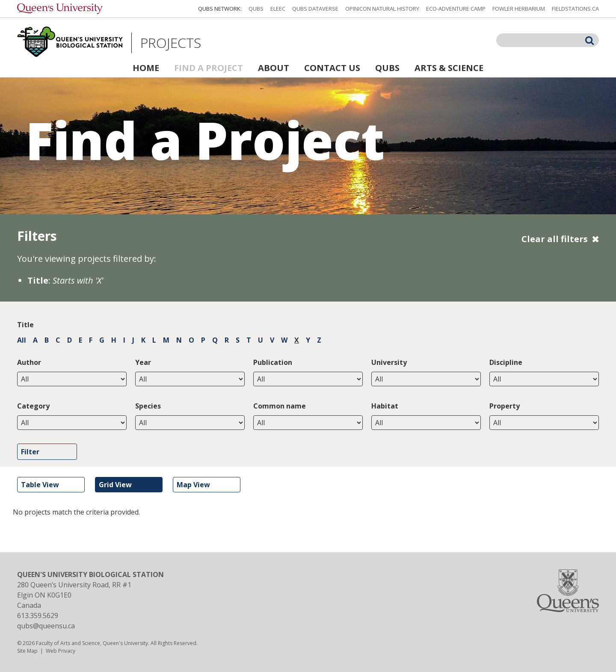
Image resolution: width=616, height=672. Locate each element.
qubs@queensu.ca (46, 626)
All (22, 340)
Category (33, 406)
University (389, 362)
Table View (40, 485)
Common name (280, 406)
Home (146, 68)
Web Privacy (61, 651)
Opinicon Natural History (382, 9)
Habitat (385, 406)
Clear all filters (555, 239)
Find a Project (209, 68)
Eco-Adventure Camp (456, 9)
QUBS (256, 9)
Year (143, 362)
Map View (193, 485)
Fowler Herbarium (519, 9)
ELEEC (278, 9)
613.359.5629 (38, 616)
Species (148, 406)
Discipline (506, 362)
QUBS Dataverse (315, 9)
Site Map (27, 651)
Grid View (115, 485)
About (274, 68)
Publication (273, 362)
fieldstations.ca (575, 9)
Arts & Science (449, 68)
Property (505, 406)
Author (29, 362)
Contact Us (332, 68)
